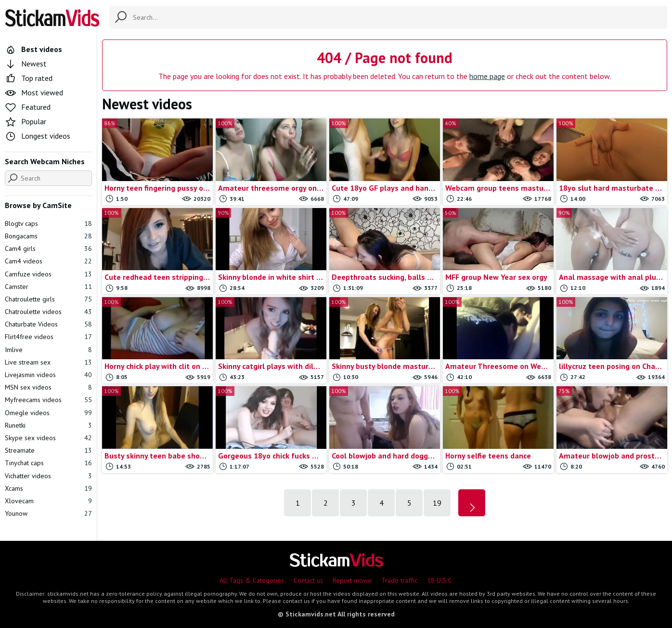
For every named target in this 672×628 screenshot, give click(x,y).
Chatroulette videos (48, 312)
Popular (26, 121)
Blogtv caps (48, 223)
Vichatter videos (48, 476)
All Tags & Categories (252, 580)
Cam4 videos (48, 261)
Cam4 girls (48, 249)
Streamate (48, 450)
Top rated (29, 78)
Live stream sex (48, 362)
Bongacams (48, 236)
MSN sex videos (48, 387)
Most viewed (34, 92)
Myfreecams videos (48, 400)
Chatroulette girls (48, 299)
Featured (28, 107)
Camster (48, 287)
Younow (48, 513)
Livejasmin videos (48, 375)
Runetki (48, 425)
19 (437, 503)
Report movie (352, 580)
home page (487, 76)
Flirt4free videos (48, 337)
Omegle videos (48, 413)
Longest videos (38, 136)
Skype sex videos (48, 438)
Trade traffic (399, 580)
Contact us (308, 580)
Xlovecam (48, 501)
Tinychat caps (48, 463)
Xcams (48, 488)
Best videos (33, 49)
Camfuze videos (48, 274)
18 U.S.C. (440, 580)
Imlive (48, 350)
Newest (26, 64)
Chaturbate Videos (48, 324)
